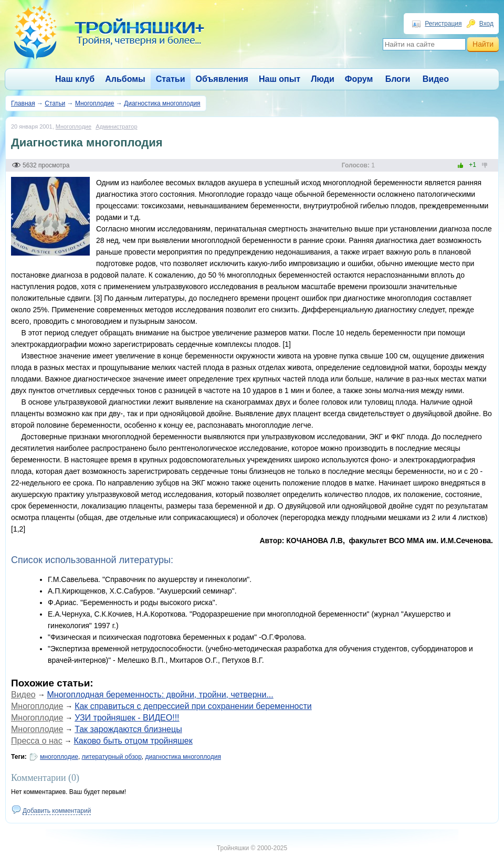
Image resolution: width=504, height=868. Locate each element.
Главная (23, 103)
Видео (436, 79)
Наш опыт (280, 79)
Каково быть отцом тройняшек (133, 741)
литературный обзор (112, 757)
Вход (486, 24)
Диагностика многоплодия (162, 103)
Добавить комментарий (57, 811)
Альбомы (125, 79)
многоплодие (59, 757)
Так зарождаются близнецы (128, 729)
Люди (323, 79)
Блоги (398, 79)
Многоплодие (95, 103)
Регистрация (443, 24)
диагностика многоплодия (183, 757)
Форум (359, 79)
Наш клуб (75, 79)
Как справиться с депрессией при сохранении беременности (193, 706)
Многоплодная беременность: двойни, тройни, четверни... (160, 695)
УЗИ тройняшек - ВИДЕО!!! (127, 718)
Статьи (171, 79)
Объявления (222, 79)
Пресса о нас (37, 741)
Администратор (116, 126)
